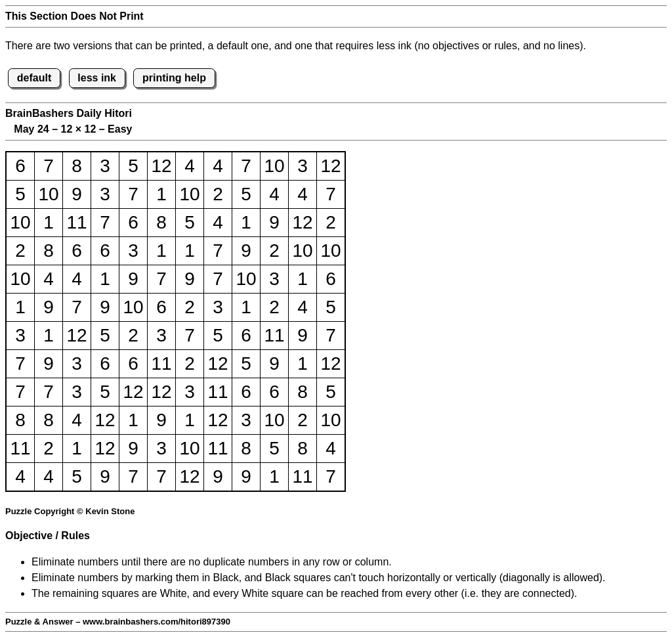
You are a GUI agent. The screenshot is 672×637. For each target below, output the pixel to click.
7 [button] (49, 166)
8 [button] (77, 166)
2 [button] (218, 194)
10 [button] (274, 166)
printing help (174, 78)
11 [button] (76, 222)
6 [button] (20, 166)
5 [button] (133, 166)
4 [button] (190, 166)
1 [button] (161, 194)
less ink (97, 78)
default (34, 78)
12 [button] (161, 166)
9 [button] (77, 194)
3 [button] (105, 166)
